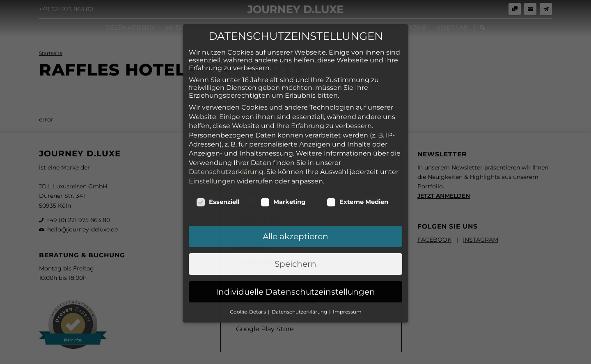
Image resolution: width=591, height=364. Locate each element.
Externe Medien (357, 161)
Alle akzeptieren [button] (295, 195)
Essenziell (218, 161)
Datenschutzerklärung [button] (300, 271)
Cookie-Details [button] (249, 271)
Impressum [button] (347, 271)
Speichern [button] (295, 223)
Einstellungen (212, 140)
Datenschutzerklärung (226, 131)
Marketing (283, 161)
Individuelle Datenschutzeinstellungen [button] (295, 251)
